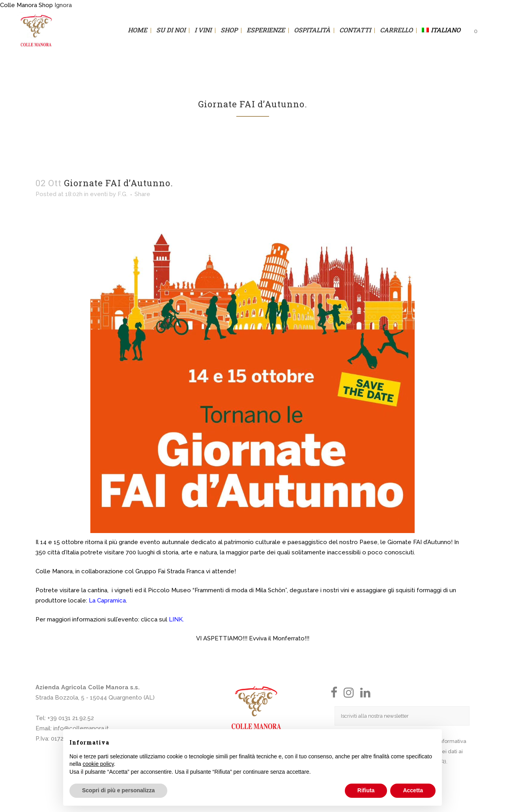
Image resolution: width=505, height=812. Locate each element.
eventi (99, 194)
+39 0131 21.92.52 (71, 718)
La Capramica (107, 601)
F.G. (123, 194)
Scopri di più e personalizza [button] (118, 790)
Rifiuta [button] (366, 790)
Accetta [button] (413, 790)
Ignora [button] (63, 5)
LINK (176, 619)
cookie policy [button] (98, 764)
